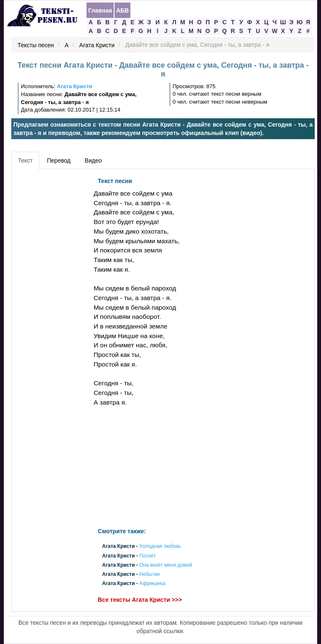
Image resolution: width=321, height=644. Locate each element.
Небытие (150, 575)
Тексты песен (36, 45)
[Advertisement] (51, 299)
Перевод (59, 160)
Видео (93, 160)
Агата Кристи (97, 45)
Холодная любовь (160, 547)
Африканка (152, 584)
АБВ (122, 10)
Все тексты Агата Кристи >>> (140, 600)
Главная (100, 10)
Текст (25, 160)
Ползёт (148, 556)
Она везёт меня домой (166, 565)
